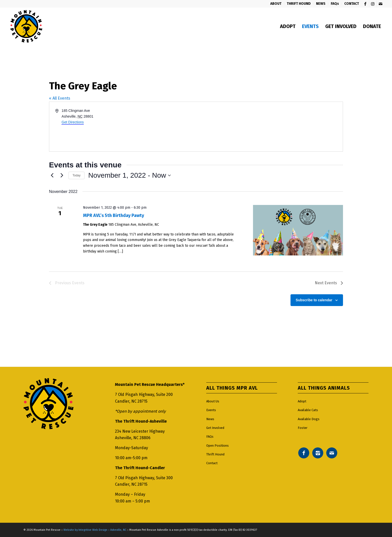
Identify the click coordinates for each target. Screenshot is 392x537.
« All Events (60, 98)
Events (211, 410)
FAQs (210, 437)
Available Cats (308, 410)
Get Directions (73, 122)
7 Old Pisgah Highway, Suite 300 (144, 478)
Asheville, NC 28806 (133, 438)
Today (76, 175)
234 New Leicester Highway (140, 431)
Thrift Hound (215, 454)
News (210, 419)
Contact (212, 463)
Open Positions (217, 446)
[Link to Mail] (380, 4)
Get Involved (215, 428)
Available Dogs (309, 419)
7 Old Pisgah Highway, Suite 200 (144, 394)
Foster (303, 428)
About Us (213, 401)
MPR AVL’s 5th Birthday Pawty (113, 215)
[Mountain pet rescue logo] (26, 26)
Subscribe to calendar (314, 300)
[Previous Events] (52, 175)
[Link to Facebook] (365, 4)
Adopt (302, 401)
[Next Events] (62, 175)
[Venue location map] (269, 127)
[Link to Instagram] (373, 4)
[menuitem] (276, 4)
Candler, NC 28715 (131, 401)
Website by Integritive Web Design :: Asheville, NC (95, 530)
